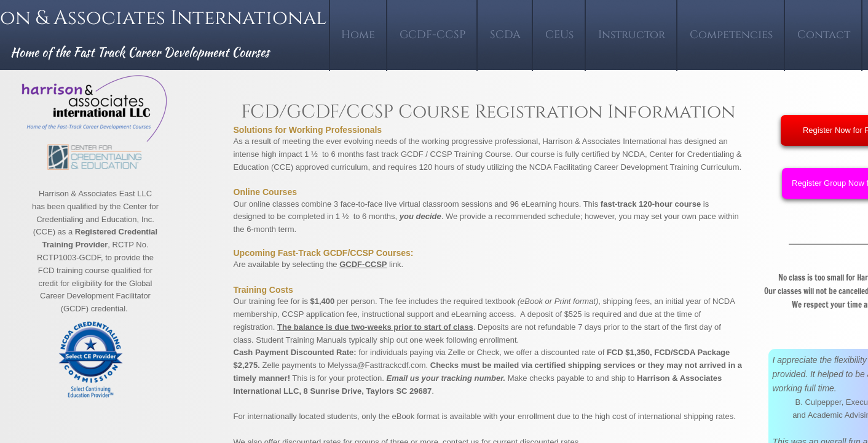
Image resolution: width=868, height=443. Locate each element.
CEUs (559, 35)
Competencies (731, 35)
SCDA (505, 35)
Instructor (632, 35)
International (251, 18)
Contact (824, 35)
